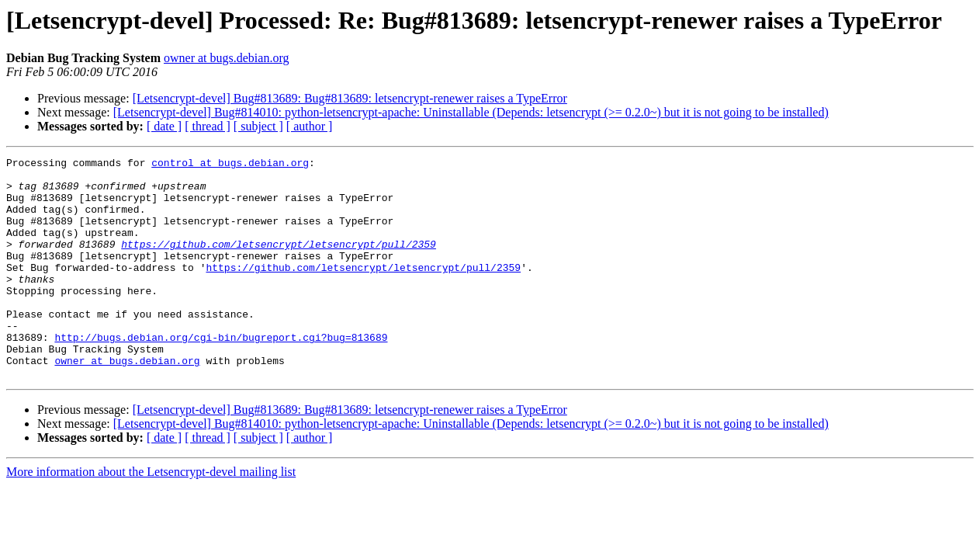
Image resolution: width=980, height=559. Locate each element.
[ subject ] (258, 126)
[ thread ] (208, 126)
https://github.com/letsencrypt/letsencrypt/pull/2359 (279, 262)
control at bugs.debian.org (230, 165)
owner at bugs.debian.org (226, 58)
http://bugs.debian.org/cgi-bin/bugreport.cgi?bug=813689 (221, 374)
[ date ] (164, 126)
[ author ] (310, 126)
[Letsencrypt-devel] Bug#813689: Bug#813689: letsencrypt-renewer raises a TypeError (350, 98)
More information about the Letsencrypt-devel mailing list (151, 516)
